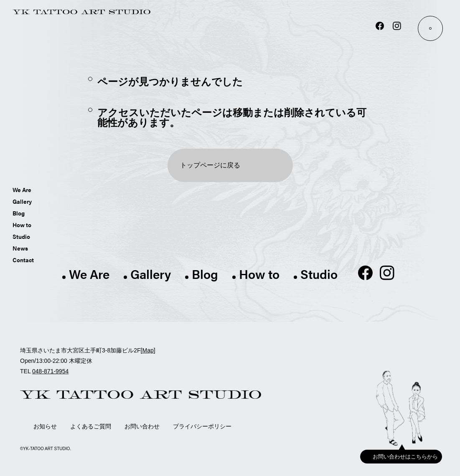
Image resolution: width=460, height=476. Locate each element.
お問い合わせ (142, 426)
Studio (21, 236)
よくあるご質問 (91, 426)
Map (148, 350)
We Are (22, 190)
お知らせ (45, 426)
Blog (19, 213)
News (20, 248)
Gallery (22, 201)
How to (22, 225)
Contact (23, 260)
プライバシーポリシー (202, 426)
